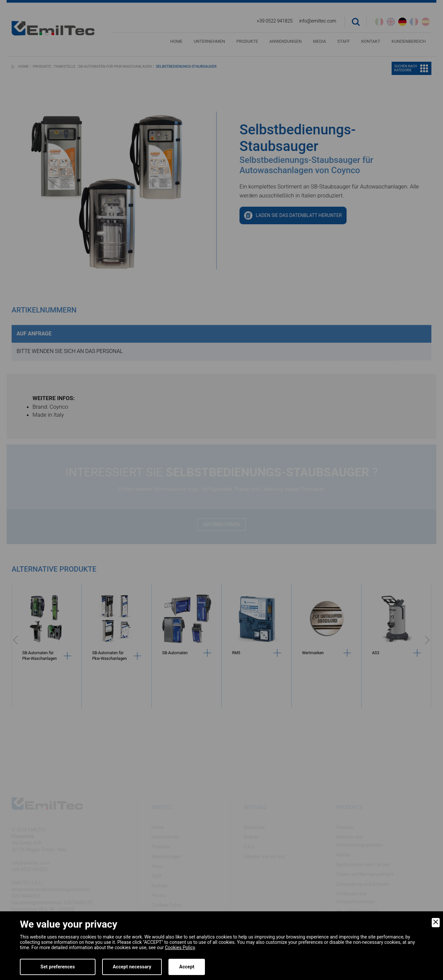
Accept (187, 967)
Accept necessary (132, 967)
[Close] (436, 923)
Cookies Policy (180, 947)
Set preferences (58, 967)
